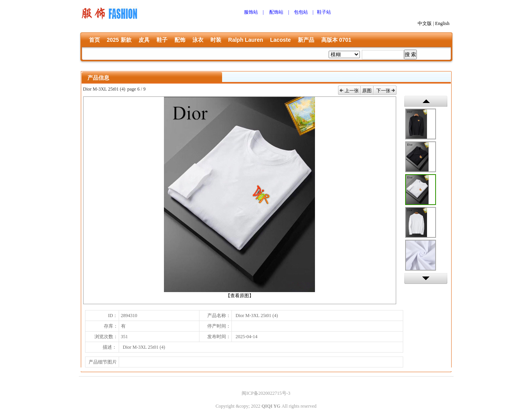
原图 (367, 91)
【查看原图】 (240, 296)
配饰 (180, 40)
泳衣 (198, 40)
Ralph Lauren (246, 40)
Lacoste (280, 40)
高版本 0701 (336, 40)
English (442, 23)
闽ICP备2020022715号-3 (266, 393)
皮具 (144, 40)
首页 (94, 40)
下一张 (383, 91)
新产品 (306, 40)
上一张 (352, 91)
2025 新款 (119, 40)
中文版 (425, 23)
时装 (216, 40)
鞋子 (162, 40)
